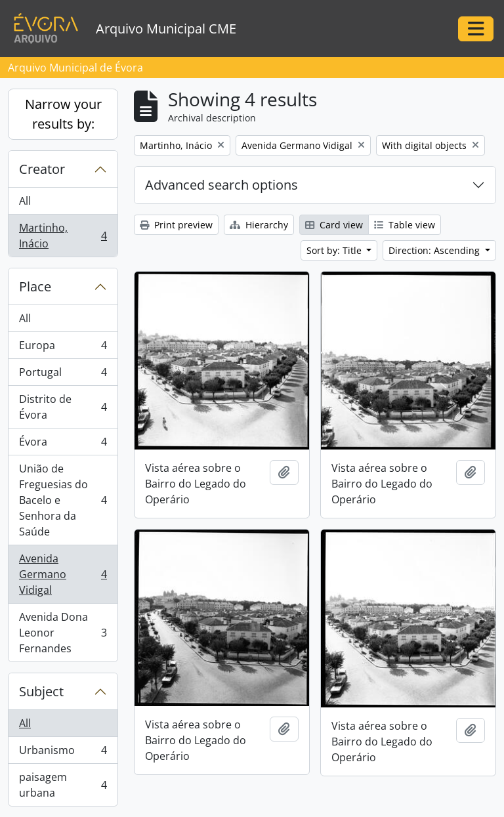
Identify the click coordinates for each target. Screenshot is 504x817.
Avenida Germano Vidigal (63, 574)
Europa (63, 348)
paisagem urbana (63, 785)
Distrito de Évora (63, 407)
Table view (405, 225)
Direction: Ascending (435, 250)
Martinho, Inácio (63, 236)
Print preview (176, 225)
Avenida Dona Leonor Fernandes (63, 633)
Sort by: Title (335, 250)
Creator (42, 169)
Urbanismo (63, 753)
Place (35, 286)
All (25, 201)
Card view (334, 225)
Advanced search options (221, 185)
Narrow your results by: (63, 114)
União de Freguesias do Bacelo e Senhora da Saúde (63, 500)
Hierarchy (259, 225)
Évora (63, 445)
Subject (41, 691)
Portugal (63, 375)
